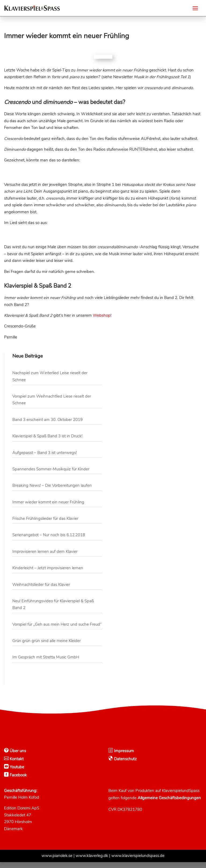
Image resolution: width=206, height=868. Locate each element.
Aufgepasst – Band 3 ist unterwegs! (45, 459)
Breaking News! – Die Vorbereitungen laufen (52, 491)
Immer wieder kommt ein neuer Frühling (48, 508)
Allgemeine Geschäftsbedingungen (169, 804)
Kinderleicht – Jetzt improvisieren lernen (48, 574)
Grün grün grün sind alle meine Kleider (47, 647)
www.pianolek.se (57, 862)
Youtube (16, 773)
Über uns (17, 757)
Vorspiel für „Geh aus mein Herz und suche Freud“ (57, 630)
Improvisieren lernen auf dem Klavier (45, 557)
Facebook (18, 781)
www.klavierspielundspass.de (138, 862)
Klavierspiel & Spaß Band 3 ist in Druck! (47, 442)
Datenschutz (125, 765)
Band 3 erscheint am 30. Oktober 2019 (47, 426)
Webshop (102, 321)
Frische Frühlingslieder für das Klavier (45, 524)
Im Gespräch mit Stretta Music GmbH (46, 663)
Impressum (123, 757)
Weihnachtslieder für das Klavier (41, 590)
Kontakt (16, 765)
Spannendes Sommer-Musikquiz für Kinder (51, 475)
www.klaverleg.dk (92, 862)
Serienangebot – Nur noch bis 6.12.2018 (49, 541)
